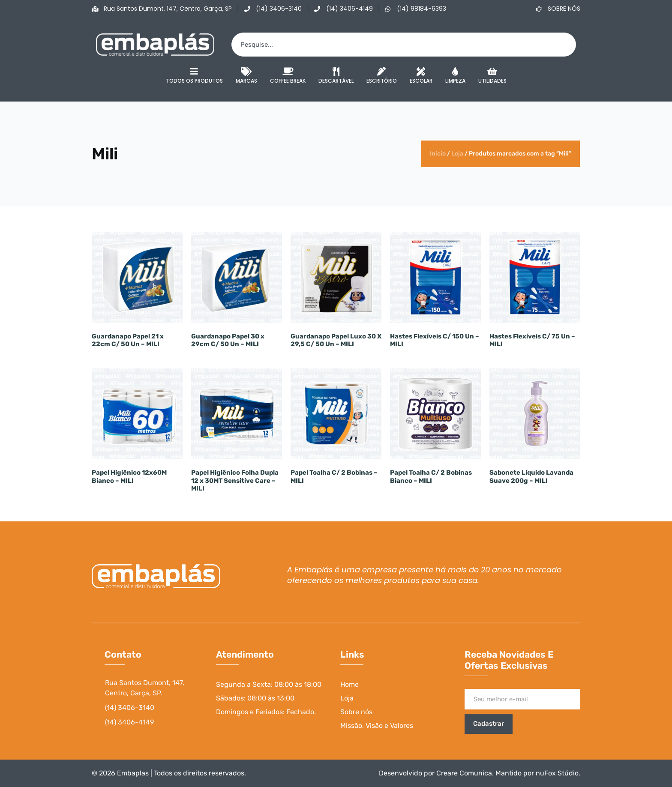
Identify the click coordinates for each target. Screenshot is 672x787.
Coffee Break (288, 76)
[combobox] (404, 45)
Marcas (246, 76)
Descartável (336, 76)
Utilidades (492, 76)
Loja (457, 154)
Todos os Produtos (194, 76)
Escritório (382, 76)
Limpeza (455, 76)
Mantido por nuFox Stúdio (537, 773)
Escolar (421, 76)
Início (438, 154)
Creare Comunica (464, 773)
